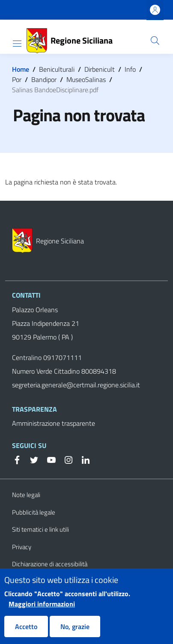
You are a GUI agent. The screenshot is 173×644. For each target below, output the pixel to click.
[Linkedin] (82, 459)
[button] (155, 41)
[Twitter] (31, 459)
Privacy (22, 547)
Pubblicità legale (34, 512)
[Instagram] (65, 459)
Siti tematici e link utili (40, 529)
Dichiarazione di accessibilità (50, 564)
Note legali (26, 495)
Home (21, 69)
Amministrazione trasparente (54, 423)
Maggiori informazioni (42, 611)
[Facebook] (17, 459)
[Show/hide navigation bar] (17, 44)
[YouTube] (48, 459)
